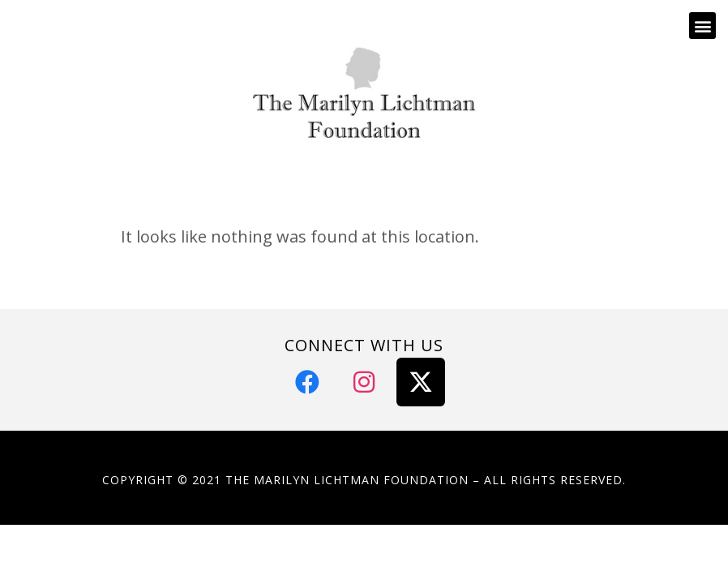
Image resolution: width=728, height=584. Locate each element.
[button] (702, 26)
